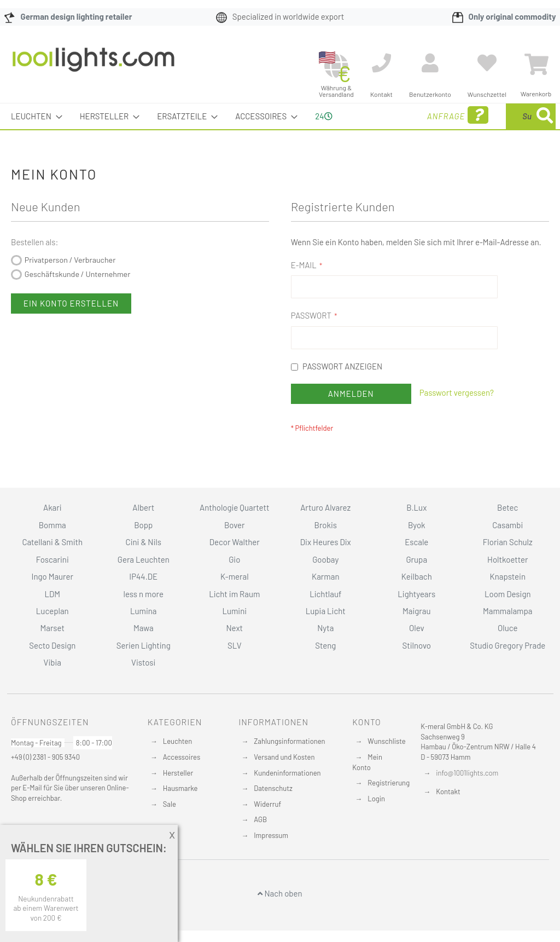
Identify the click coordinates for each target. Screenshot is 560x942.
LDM (52, 616)
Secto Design (52, 668)
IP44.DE (143, 599)
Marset (52, 651)
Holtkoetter (507, 582)
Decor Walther (235, 565)
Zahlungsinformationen (289, 764)
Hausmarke (180, 811)
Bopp (143, 548)
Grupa (416, 582)
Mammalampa (507, 634)
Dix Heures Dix (326, 565)
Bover (235, 548)
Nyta (325, 651)
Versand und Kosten (284, 780)
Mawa (144, 651)
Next (234, 651)
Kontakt (448, 814)
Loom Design (508, 616)
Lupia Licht (326, 634)
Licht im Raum (234, 616)
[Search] (439, 167)
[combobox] (486, 129)
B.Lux (416, 530)
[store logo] (94, 65)
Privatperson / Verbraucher (70, 285)
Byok (417, 548)
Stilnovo (417, 668)
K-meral (235, 599)
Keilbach (417, 599)
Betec (507, 530)
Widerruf (267, 827)
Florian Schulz (508, 565)
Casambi (507, 548)
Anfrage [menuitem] (374, 131)
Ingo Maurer (52, 599)
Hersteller (178, 795)
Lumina (144, 634)
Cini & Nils (144, 565)
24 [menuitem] (319, 129)
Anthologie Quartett (234, 530)
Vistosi (143, 685)
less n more (144, 616)
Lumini (234, 634)
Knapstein (507, 599)
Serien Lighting (144, 668)
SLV (235, 668)
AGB (260, 842)
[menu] (280, 129)
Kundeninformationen (287, 795)
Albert (143, 530)
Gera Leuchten (144, 582)
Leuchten (178, 764)
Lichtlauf (325, 616)
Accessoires (182, 780)
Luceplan (52, 634)
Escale (416, 565)
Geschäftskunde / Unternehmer (78, 300)
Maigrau (416, 634)
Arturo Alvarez (325, 530)
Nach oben (280, 916)
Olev (417, 651)
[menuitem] (33, 116)
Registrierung (389, 806)
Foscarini (52, 582)
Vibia (52, 685)
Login (376, 822)
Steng (325, 668)
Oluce (508, 651)
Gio (234, 582)
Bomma (52, 548)
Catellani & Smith (52, 565)
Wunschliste (386, 764)
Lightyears (416, 616)
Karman (325, 599)
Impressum (271, 858)
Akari (52, 530)
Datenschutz (273, 811)
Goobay (325, 582)
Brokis (325, 548)
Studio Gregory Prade (507, 668)
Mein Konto (367, 785)
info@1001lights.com (467, 796)
